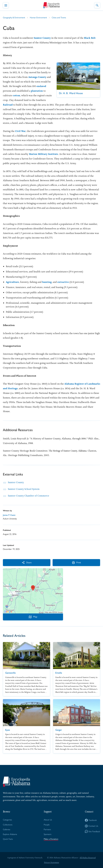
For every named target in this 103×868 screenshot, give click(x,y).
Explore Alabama (10, 834)
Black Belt (91, 38)
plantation (9, 95)
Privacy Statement (52, 862)
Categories (7, 819)
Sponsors (48, 834)
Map (33, 616)
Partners (47, 829)
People (47, 824)
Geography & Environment (14, 18)
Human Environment (39, 18)
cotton (32, 95)
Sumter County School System (24, 489)
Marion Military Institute (44, 154)
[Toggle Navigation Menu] (6, 5)
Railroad (25, 104)
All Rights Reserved (88, 857)
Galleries (7, 829)
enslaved (12, 91)
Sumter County (42, 38)
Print (49, 562)
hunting (47, 282)
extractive (64, 282)
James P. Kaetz (9, 515)
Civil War (21, 131)
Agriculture (13, 282)
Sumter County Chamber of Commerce (29, 495)
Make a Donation (51, 839)
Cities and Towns (60, 18)
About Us (48, 819)
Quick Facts (8, 839)
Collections (8, 824)
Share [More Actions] (17, 562)
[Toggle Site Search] (97, 5)
